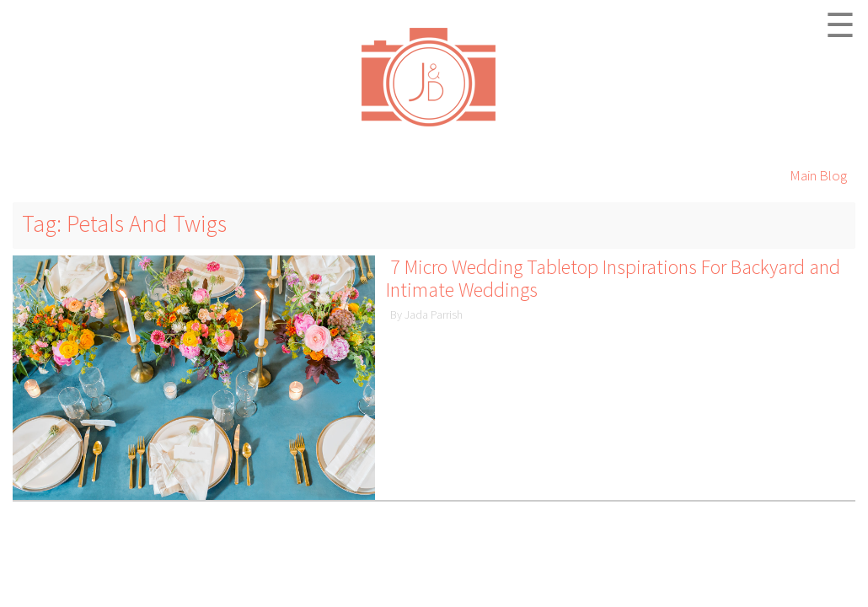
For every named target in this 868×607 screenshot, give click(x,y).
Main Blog (818, 175)
